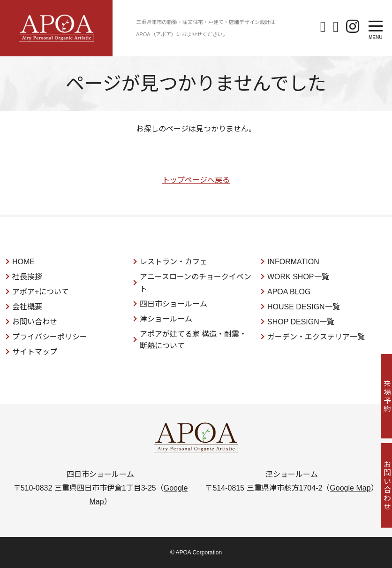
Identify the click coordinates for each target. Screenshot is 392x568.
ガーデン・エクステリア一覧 (316, 337)
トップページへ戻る (196, 180)
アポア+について (41, 292)
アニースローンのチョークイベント (196, 283)
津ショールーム (166, 319)
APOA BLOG (289, 292)
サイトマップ (35, 352)
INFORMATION (293, 262)
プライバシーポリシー (50, 337)
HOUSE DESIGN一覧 (304, 307)
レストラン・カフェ (173, 262)
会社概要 (27, 307)
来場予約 (381, 396)
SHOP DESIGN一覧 (301, 322)
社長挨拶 (27, 277)
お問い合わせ (35, 322)
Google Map (350, 488)
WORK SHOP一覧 (298, 277)
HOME (23, 262)
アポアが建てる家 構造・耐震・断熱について (193, 340)
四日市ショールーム (173, 304)
